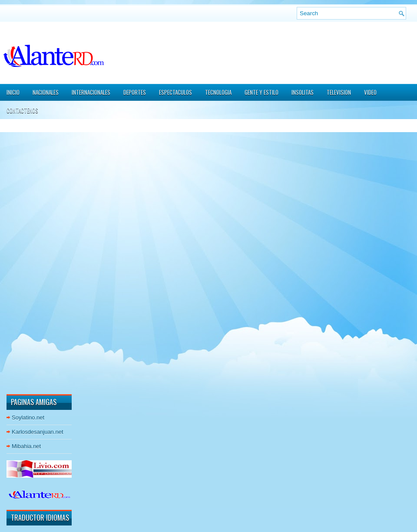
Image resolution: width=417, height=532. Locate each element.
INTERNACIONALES (91, 92)
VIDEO (370, 92)
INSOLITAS (303, 92)
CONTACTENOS (22, 110)
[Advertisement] (33, 256)
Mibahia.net (26, 446)
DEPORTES (135, 92)
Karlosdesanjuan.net (38, 432)
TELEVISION (339, 92)
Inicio (13, 92)
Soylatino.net (28, 417)
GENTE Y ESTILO (261, 92)
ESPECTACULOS (175, 92)
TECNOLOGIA (218, 92)
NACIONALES (46, 92)
